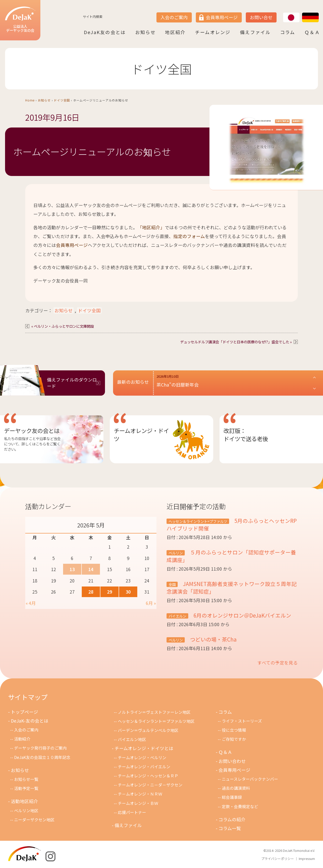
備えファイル (255, 32)
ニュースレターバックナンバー (250, 779)
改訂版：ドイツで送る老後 (246, 435)
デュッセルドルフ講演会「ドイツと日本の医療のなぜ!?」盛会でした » (236, 342)
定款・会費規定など (240, 807)
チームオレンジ (213, 32)
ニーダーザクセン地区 (34, 820)
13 (72, 569)
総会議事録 (232, 797)
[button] (236, 383)
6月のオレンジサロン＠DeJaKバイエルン (242, 615)
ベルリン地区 (26, 811)
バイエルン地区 (132, 739)
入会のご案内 (174, 17)
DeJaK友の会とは (105, 32)
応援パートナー (132, 812)
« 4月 (31, 603)
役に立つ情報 (234, 730)
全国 (172, 584)
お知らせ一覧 (26, 779)
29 (110, 592)
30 (128, 592)
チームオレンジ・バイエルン (144, 767)
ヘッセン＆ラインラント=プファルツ (198, 521)
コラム (288, 32)
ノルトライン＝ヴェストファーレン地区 (154, 712)
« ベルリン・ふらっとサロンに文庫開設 (63, 326)
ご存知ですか (234, 739)
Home (30, 100)
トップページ (24, 712)
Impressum (307, 859)
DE (302, 13)
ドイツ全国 (62, 100)
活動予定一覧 (26, 788)
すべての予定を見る (278, 663)
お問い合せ (261, 17)
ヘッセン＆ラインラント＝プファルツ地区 (156, 721)
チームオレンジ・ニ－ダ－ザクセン (150, 785)
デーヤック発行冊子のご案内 (40, 748)
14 (91, 569)
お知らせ (145, 32)
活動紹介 (22, 739)
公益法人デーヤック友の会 (20, 20)
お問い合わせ (232, 761)
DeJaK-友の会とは (30, 721)
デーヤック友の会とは (32, 430)
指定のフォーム (189, 236)
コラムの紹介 (232, 819)
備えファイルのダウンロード (72, 383)
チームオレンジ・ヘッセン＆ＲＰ (148, 776)
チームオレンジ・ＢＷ (138, 803)
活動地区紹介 (24, 801)
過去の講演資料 (236, 788)
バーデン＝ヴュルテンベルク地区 (148, 730)
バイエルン (177, 616)
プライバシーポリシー (278, 859)
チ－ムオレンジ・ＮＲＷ (140, 794)
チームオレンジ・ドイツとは (144, 748)
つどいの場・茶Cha (213, 639)
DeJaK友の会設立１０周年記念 (42, 757)
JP (283, 13)
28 (91, 592)
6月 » (151, 603)
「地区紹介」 (151, 227)
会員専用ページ (222, 17)
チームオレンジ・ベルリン (142, 758)
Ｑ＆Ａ (312, 32)
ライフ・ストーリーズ (242, 721)
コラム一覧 (230, 828)
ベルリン (176, 553)
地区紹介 (175, 32)
